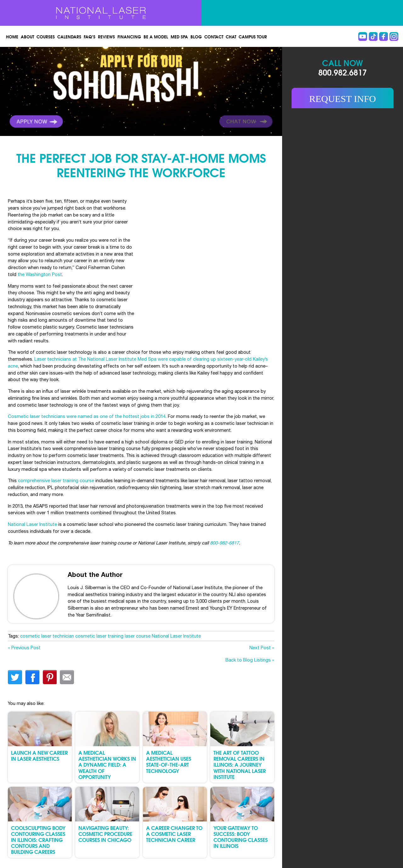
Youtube (363, 37)
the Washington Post (40, 274)
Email (67, 677)
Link (71, 91)
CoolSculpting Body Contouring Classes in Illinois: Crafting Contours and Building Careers (38, 840)
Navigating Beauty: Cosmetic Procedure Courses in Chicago (105, 834)
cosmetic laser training (99, 636)
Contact (214, 37)
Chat (231, 37)
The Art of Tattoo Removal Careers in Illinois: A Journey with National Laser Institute (240, 764)
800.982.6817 (343, 72)
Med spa (179, 37)
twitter (15, 677)
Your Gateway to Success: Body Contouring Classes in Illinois (241, 837)
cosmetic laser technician (47, 636)
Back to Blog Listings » (250, 660)
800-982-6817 (224, 543)
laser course (138, 636)
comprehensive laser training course (56, 480)
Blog (196, 37)
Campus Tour (253, 37)
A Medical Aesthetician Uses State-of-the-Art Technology (169, 761)
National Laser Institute (32, 524)
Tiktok (373, 37)
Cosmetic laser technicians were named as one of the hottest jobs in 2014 (87, 416)
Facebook (383, 37)
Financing (129, 37)
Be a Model (156, 37)
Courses (46, 37)
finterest (50, 677)
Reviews (106, 37)
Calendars (69, 37)
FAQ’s (90, 37)
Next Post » (262, 648)
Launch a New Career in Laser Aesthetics (39, 755)
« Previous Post (24, 648)
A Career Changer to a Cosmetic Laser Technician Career (174, 834)
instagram (394, 37)
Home (12, 37)
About (27, 37)
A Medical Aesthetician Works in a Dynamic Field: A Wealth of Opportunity (107, 764)
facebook (32, 677)
